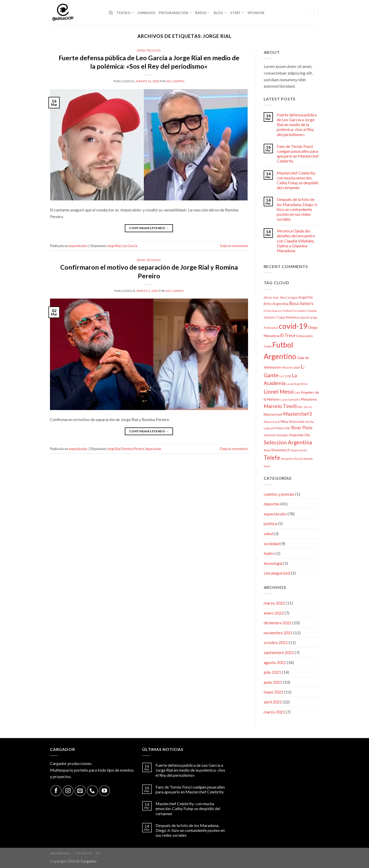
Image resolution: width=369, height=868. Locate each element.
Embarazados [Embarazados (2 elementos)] (305, 336)
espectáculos (149, 50)
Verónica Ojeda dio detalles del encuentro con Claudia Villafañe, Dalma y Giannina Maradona (296, 241)
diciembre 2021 (278, 623)
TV (98, 853)
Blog (220, 13)
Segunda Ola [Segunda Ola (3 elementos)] (300, 435)
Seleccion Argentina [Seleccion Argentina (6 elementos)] (288, 442)
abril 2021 (273, 702)
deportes (272, 504)
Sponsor (256, 13)
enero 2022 (274, 613)
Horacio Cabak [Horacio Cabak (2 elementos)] (291, 367)
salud (268, 533)
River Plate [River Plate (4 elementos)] (302, 428)
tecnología (273, 563)
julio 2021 (272, 672)
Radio (203, 13)
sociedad (272, 543)
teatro (269, 553)
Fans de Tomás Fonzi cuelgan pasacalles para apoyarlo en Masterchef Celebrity (298, 154)
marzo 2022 (274, 603)
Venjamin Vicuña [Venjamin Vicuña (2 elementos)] (292, 459)
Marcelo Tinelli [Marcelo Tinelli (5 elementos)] (280, 406)
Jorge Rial (114, 246)
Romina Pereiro (133, 449)
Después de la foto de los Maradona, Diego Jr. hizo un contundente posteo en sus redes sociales (297, 209)
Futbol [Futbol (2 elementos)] (268, 346)
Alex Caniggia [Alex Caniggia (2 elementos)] (289, 297)
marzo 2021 (274, 712)
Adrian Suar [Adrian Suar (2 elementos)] (271, 297)
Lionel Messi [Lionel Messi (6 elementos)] (279, 391)
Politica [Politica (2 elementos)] (280, 428)
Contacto (83, 853)
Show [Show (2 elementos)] (267, 450)
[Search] (111, 13)
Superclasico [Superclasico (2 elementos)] (299, 450)
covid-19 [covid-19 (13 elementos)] (293, 326)
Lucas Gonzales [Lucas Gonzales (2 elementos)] (290, 399)
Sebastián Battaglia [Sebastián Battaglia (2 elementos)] (276, 435)
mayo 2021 (274, 692)
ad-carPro (176, 81)
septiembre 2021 (279, 652)
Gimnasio (146, 13)
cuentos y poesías (279, 494)
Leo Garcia (130, 246)
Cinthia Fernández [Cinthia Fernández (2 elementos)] (294, 311)
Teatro (125, 13)
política (270, 523)
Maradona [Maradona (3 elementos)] (309, 399)
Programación (175, 13)
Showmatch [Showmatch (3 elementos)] (281, 450)
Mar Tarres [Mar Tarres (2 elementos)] (305, 407)
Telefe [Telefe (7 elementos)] (272, 458)
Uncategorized (277, 573)
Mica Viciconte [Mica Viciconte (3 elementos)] (292, 421)
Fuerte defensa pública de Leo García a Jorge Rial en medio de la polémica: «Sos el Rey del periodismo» (297, 125)
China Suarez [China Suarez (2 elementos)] (272, 311)
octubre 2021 (276, 642)
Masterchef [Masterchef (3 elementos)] (273, 414)
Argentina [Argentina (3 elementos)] (280, 304)
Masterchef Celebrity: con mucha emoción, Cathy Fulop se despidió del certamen (298, 180)
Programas (60, 853)
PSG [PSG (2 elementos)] (288, 428)
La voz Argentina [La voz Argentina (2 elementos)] (297, 384)
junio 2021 (273, 682)
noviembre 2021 (278, 633)
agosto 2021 (275, 662)
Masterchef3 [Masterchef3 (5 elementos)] (298, 414)
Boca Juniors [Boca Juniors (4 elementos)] (301, 303)
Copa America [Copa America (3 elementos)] (287, 317)
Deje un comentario (234, 246)
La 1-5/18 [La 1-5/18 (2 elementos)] (285, 376)
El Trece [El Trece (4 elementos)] (288, 335)
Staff (237, 13)
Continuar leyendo (149, 228)
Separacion (153, 449)
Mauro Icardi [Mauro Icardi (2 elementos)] (272, 422)
